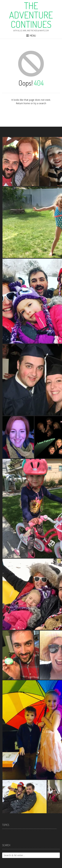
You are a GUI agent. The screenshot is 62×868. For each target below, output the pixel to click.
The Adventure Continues (31, 15)
